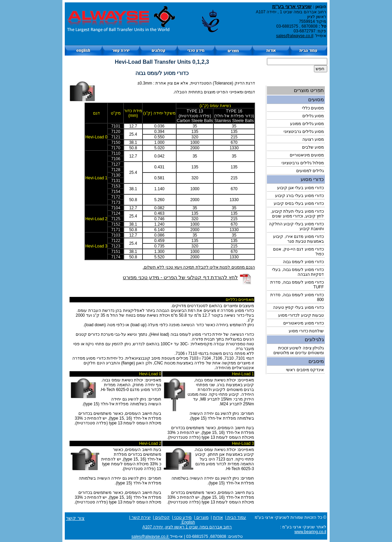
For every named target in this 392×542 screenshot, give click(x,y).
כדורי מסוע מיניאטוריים (304, 323)
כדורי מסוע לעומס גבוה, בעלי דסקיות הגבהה (298, 272)
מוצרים (202, 517)
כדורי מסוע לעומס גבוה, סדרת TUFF (297, 285)
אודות (218, 517)
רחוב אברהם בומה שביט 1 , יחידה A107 (291, 12)
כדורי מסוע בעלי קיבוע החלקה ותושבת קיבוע (296, 226)
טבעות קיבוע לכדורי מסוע (301, 315)
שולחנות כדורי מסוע (306, 331)
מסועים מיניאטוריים (307, 155)
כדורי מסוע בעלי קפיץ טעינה (298, 307)
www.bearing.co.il (310, 532)
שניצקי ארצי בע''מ (292, 6)
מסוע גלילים (313, 116)
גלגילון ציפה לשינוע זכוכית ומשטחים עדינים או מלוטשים (299, 350)
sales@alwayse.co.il (295, 36)
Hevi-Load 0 (96, 137)
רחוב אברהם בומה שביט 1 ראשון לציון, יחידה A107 (187, 527)
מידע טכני (183, 517)
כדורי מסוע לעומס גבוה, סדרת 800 (297, 297)
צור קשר (75, 518)
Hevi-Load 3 (96, 246)
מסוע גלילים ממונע (307, 124)
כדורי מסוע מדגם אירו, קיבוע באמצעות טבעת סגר (298, 239)
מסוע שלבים (313, 147)
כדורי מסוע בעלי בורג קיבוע (299, 196)
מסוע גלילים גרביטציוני (304, 132)
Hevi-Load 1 (96, 178)
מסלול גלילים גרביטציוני (303, 163)
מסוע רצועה (313, 139)
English (188, 522)
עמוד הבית (236, 517)
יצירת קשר (140, 517)
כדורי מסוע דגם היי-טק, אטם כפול (298, 252)
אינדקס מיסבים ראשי (305, 370)
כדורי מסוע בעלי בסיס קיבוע (299, 204)
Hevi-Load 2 (96, 219)
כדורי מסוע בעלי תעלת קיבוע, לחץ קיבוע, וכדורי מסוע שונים (297, 214)
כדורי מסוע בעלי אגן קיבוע (300, 188)
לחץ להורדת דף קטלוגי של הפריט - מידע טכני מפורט (180, 277)
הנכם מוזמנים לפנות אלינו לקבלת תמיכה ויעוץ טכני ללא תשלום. (199, 267)
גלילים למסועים (310, 171)
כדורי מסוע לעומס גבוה (303, 262)
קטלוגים (162, 517)
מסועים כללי (313, 108)
